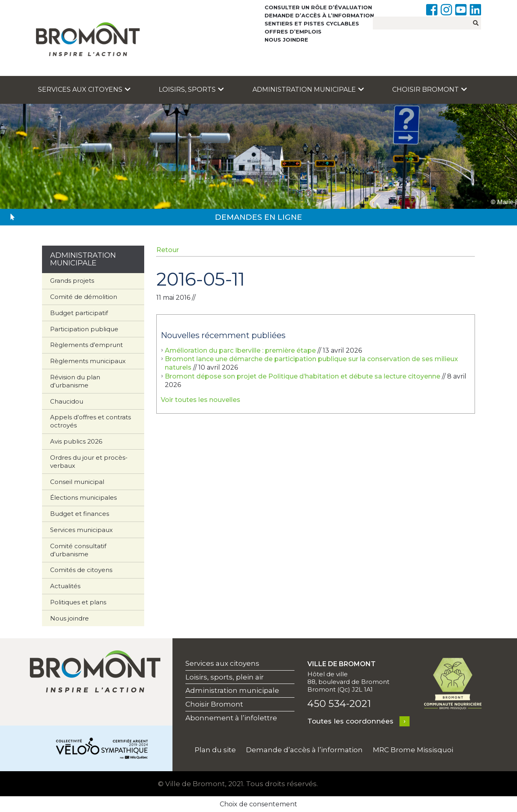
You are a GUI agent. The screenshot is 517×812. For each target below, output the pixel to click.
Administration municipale (308, 89)
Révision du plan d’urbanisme (75, 381)
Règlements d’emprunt (86, 345)
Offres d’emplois (293, 32)
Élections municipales (83, 498)
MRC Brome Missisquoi (413, 750)
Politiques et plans (78, 602)
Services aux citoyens (84, 89)
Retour (168, 250)
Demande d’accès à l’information (319, 15)
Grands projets (72, 281)
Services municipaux (81, 530)
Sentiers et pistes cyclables (312, 23)
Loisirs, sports (191, 89)
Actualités (65, 586)
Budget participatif (79, 313)
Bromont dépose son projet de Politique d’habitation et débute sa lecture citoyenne (303, 376)
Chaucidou (67, 401)
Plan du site (215, 750)
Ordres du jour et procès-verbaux (89, 462)
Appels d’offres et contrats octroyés (90, 421)
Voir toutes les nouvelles (201, 400)
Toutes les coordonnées (350, 721)
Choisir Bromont (430, 89)
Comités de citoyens (81, 570)
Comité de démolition (84, 297)
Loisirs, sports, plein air (225, 677)
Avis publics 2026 (76, 441)
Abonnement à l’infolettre (231, 718)
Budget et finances (80, 514)
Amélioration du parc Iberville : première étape (240, 350)
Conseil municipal (77, 482)
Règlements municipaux (88, 361)
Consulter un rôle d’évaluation (318, 7)
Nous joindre (286, 40)
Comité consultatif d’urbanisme (78, 550)
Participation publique (84, 329)
